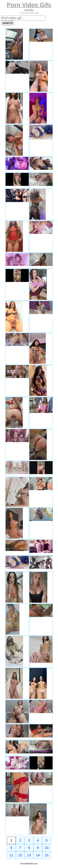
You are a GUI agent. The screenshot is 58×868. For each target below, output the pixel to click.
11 (11, 855)
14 (38, 855)
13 (29, 855)
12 (20, 855)
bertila (29, 10)
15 (47, 855)
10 (47, 848)
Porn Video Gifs (29, 5)
